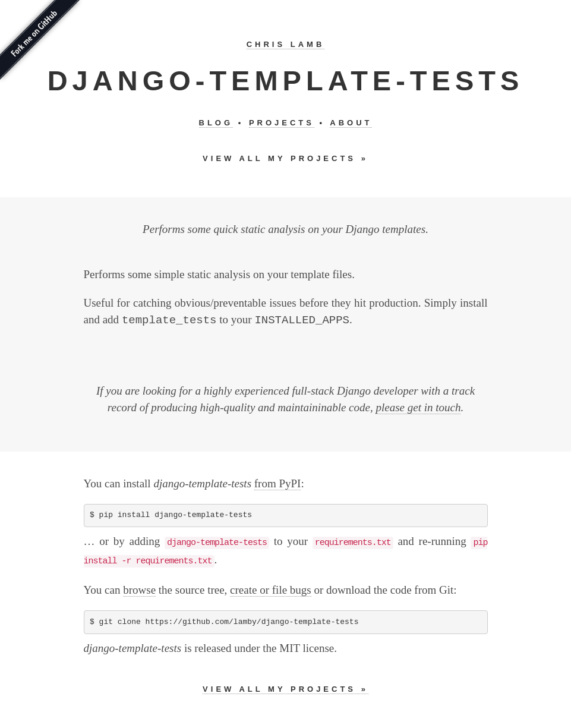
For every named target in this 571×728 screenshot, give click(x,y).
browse (139, 590)
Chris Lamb (286, 44)
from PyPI (278, 483)
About (351, 123)
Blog (216, 123)
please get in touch (418, 407)
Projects (282, 123)
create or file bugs (271, 590)
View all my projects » (285, 158)
